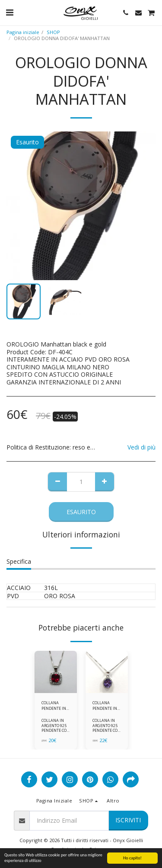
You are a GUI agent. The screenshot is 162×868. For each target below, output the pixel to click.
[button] (10, 12)
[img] (56, 672)
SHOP (53, 32)
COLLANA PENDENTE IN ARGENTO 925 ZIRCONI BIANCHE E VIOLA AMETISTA (105, 706)
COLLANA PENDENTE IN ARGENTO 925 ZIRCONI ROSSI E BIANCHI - (56, 706)
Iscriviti (128, 820)
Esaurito (81, 512)
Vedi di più (141, 447)
